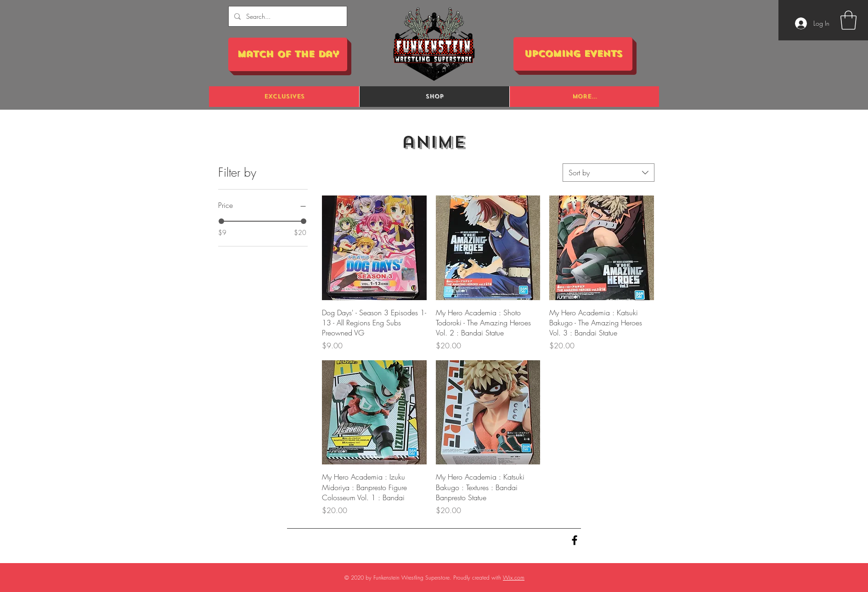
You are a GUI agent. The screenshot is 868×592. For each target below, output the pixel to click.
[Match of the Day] (288, 54)
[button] (848, 20)
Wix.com (514, 578)
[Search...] (287, 16)
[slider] (221, 221)
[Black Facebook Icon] (575, 540)
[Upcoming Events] (573, 54)
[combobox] (609, 173)
